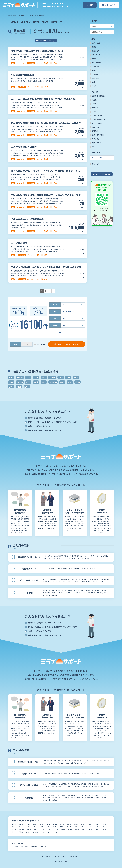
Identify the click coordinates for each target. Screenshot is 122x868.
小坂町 (11, 382)
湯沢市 (36, 382)
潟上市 (44, 382)
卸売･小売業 (96, 55)
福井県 (35, 827)
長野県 (48, 827)
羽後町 (11, 387)
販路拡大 (95, 100)
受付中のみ (96, 164)
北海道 (14, 824)
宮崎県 (28, 832)
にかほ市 (20, 382)
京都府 (89, 827)
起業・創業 (96, 127)
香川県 (70, 829)
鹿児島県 (35, 832)
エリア (55, 305)
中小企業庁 (25, 847)
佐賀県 (98, 829)
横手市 (28, 382)
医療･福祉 (95, 74)
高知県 (84, 829)
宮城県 (35, 824)
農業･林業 (95, 78)
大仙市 (61, 377)
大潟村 (68, 377)
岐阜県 (55, 827)
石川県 (28, 827)
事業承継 (95, 131)
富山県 (21, 827)
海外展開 (95, 104)
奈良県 (14, 829)
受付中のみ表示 (42, 344)
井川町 (28, 377)
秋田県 (41, 824)
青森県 (21, 824)
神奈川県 (104, 824)
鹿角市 (27, 387)
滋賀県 (83, 827)
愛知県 (69, 827)
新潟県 (14, 827)
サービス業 (96, 66)
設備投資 (95, 108)
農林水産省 (43, 847)
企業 (16, 344)
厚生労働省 (34, 847)
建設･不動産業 (97, 63)
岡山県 (43, 829)
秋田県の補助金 (22, 16)
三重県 (76, 827)
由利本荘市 (53, 382)
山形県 (48, 824)
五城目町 (20, 377)
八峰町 (44, 377)
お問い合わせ (73, 857)
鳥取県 (29, 829)
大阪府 (96, 827)
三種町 (11, 377)
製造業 (94, 47)
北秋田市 (52, 377)
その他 (94, 86)
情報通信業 (96, 51)
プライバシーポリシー (60, 857)
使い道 (55, 325)
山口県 (56, 829)
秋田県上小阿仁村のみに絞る (46, 41)
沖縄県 (43, 832)
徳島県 (63, 829)
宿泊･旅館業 (96, 43)
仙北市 (36, 377)
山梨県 (41, 827)
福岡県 (91, 829)
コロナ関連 (96, 139)
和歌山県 (21, 829)
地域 (55, 312)
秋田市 (70, 382)
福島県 (55, 824)
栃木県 (69, 824)
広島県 (50, 829)
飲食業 (94, 59)
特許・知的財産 (97, 123)
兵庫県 (103, 827)
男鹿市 (62, 382)
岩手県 (28, 824)
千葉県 (89, 824)
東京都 (96, 824)
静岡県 (62, 827)
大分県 (21, 832)
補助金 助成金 (12, 16)
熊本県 (14, 832)
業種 (55, 318)
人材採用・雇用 (97, 115)
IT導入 (94, 112)
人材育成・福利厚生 (99, 119)
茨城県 (62, 824)
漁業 (94, 82)
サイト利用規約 (46, 857)
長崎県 (104, 829)
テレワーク (96, 147)
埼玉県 (83, 824)
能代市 (19, 387)
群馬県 (76, 824)
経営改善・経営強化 (99, 96)
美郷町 (78, 382)
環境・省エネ (96, 143)
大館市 (76, 377)
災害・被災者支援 (98, 135)
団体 (27, 344)
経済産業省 (15, 847)
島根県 (36, 829)
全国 (49, 832)
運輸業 (94, 70)
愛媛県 (77, 829)
